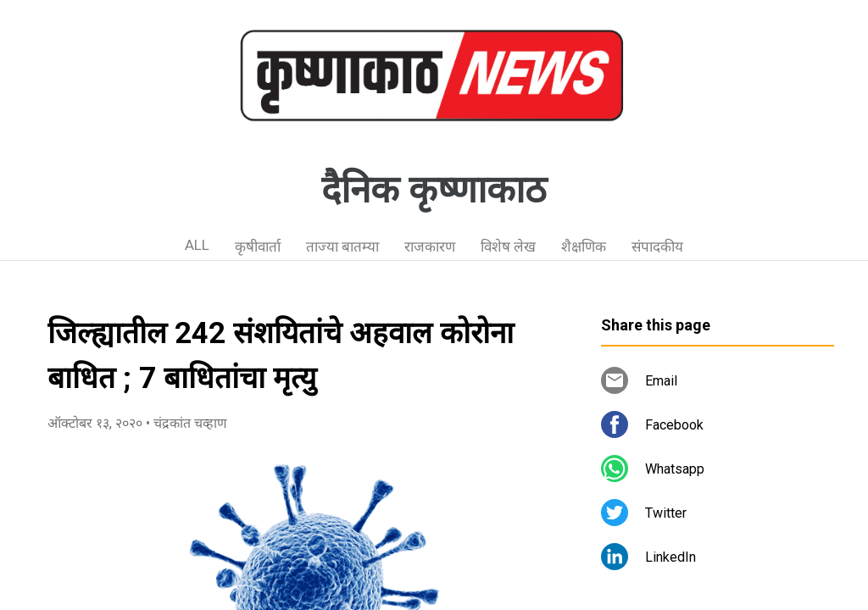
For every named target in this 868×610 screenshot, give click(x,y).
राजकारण (430, 247)
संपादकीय (657, 247)
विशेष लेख (508, 247)
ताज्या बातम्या (342, 247)
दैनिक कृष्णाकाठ (434, 190)
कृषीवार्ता (258, 247)
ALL (197, 245)
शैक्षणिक (584, 247)
